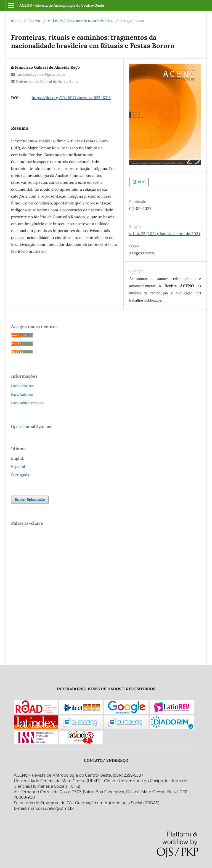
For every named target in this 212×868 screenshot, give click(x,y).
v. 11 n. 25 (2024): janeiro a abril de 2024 (80, 21)
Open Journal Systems (31, 427)
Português (20, 475)
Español (18, 467)
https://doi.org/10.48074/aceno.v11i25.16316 (71, 98)
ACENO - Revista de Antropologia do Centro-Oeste (62, 5)
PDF (141, 182)
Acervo (34, 21)
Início (16, 21)
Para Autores (22, 394)
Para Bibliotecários (27, 403)
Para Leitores (22, 386)
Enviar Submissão (30, 500)
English (18, 458)
